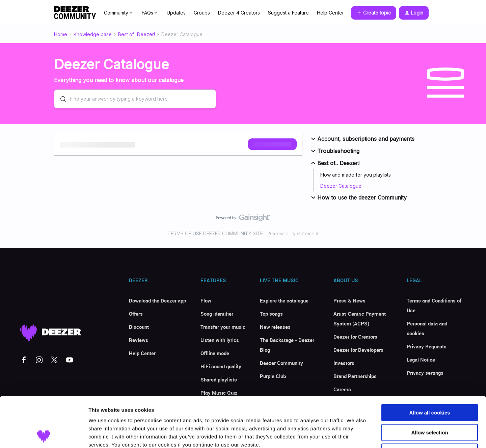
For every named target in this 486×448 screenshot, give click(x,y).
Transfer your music (223, 327)
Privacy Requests (427, 346)
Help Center (330, 13)
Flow (206, 300)
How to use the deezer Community (358, 197)
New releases (275, 327)
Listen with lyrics (220, 340)
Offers (136, 314)
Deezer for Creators (355, 337)
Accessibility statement (293, 233)
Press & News (349, 300)
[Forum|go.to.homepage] (75, 13)
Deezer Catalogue (341, 186)
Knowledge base (93, 34)
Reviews (139, 340)
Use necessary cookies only (430, 405)
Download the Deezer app (157, 300)
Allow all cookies (430, 365)
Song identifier (217, 314)
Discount (139, 327)
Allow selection (429, 385)
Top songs (271, 314)
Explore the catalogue (284, 300)
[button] (374, 13)
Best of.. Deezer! (137, 34)
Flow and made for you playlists (356, 175)
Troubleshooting (334, 151)
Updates (176, 13)
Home (61, 34)
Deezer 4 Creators (239, 13)
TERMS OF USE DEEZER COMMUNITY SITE (215, 233)
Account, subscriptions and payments (362, 139)
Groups (202, 13)
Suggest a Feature (288, 13)
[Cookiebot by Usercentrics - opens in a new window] (44, 435)
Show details (354, 435)
